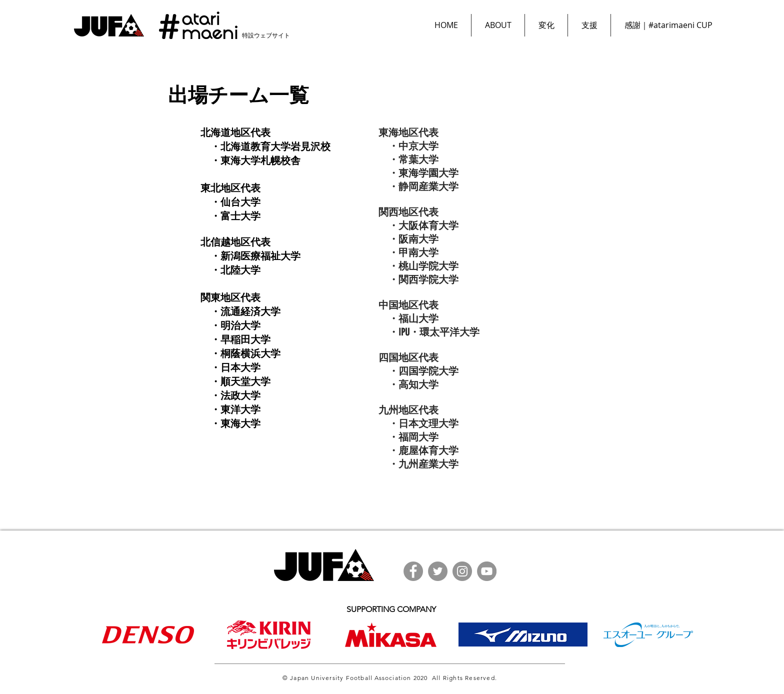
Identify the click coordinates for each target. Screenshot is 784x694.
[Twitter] (438, 571)
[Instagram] (462, 571)
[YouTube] (487, 571)
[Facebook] (413, 571)
